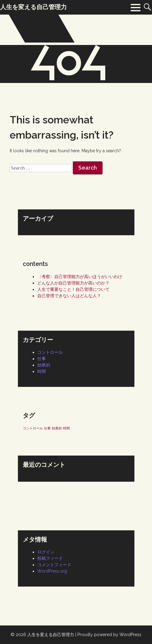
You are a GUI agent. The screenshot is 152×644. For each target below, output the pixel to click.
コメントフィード (54, 565)
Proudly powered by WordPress (109, 635)
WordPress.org (52, 571)
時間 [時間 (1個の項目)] (66, 428)
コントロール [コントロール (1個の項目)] (33, 428)
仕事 (42, 359)
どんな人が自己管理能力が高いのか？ (73, 283)
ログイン (46, 552)
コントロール (50, 352)
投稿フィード (50, 558)
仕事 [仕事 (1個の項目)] (47, 428)
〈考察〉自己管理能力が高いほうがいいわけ (80, 277)
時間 (42, 371)
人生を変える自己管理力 (51, 635)
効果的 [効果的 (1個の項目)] (57, 428)
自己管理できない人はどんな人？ (69, 296)
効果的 (44, 365)
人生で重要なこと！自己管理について (73, 289)
